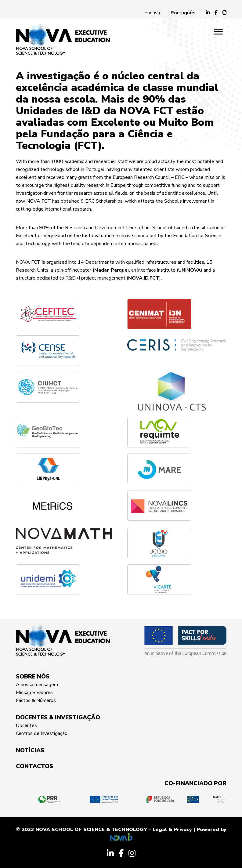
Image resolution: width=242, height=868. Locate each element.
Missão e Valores (34, 693)
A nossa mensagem (37, 685)
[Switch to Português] (183, 13)
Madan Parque (111, 270)
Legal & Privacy (172, 830)
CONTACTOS (34, 766)
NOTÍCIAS (30, 750)
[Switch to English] (152, 13)
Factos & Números (36, 700)
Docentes (26, 725)
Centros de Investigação (42, 733)
